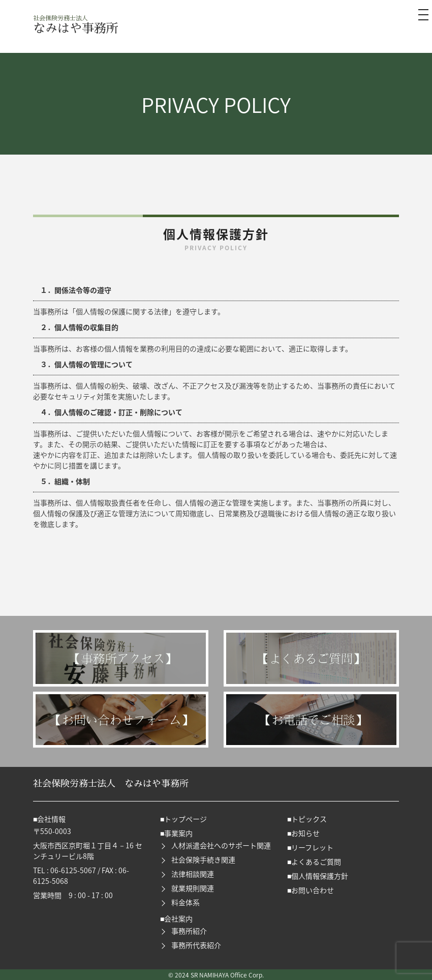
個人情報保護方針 (320, 876)
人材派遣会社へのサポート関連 (221, 845)
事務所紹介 (189, 931)
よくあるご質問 (316, 862)
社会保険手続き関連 (203, 859)
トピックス (309, 819)
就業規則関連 (193, 888)
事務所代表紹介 (196, 945)
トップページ (186, 819)
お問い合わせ (313, 890)
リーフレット (312, 847)
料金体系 (186, 902)
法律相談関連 (193, 874)
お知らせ (305, 833)
